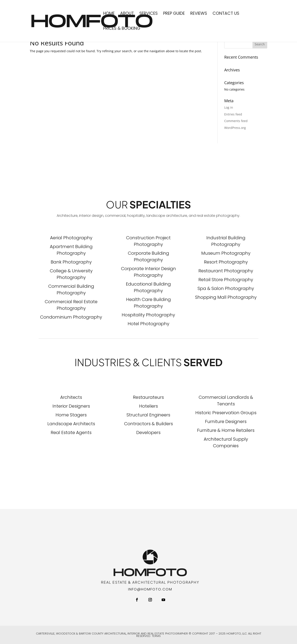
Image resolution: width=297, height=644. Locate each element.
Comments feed (236, 121)
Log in (229, 107)
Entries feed (233, 114)
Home (109, 14)
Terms (156, 636)
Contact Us (226, 14)
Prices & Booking (122, 29)
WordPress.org (235, 128)
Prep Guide (174, 14)
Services (148, 14)
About (127, 14)
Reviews (199, 14)
